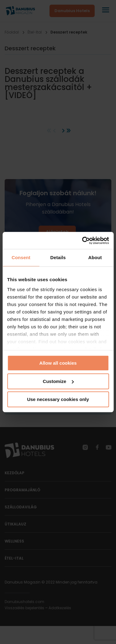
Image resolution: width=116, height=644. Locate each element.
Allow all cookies (58, 363)
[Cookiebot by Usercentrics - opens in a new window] (83, 241)
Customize (58, 381)
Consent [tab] (21, 257)
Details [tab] (58, 257)
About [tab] (95, 257)
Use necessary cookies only (58, 399)
